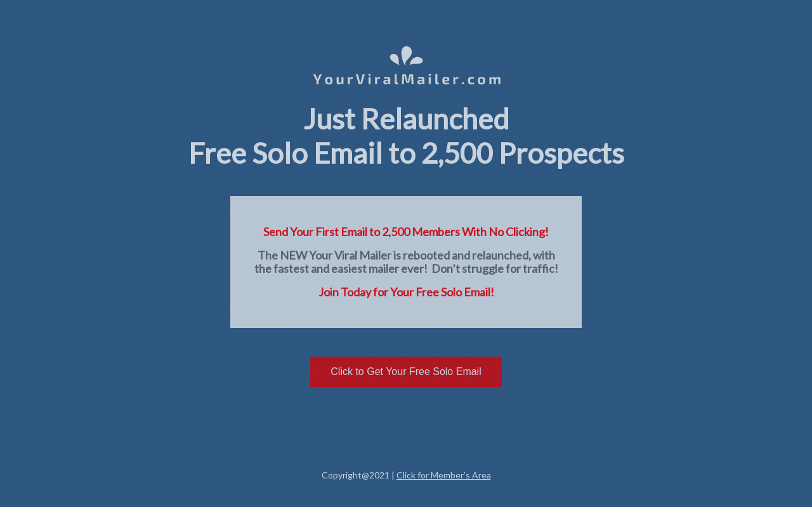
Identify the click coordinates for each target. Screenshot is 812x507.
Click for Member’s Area (444, 475)
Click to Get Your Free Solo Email (406, 372)
